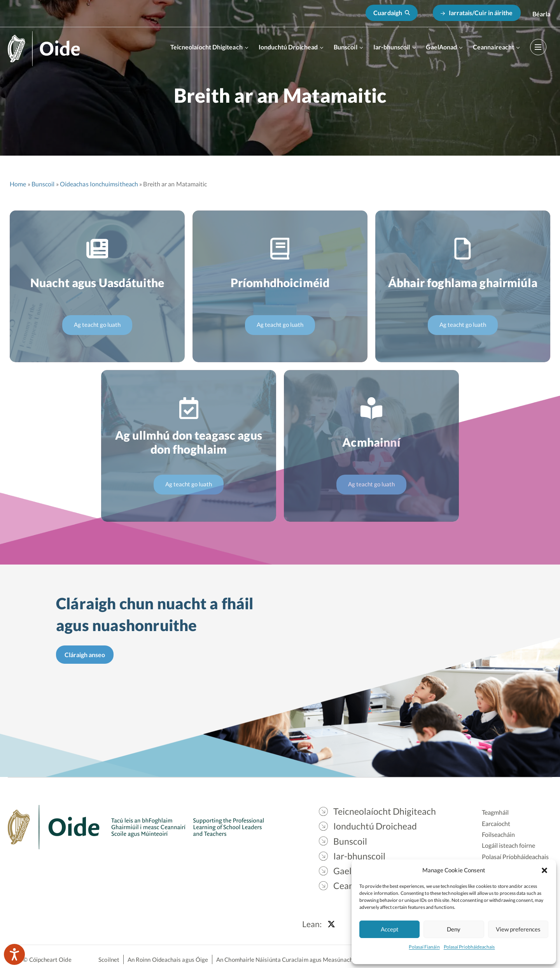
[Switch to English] (541, 14)
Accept (390, 929)
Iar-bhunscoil (392, 47)
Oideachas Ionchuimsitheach (99, 184)
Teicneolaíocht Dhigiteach (206, 47)
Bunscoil (346, 47)
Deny (454, 929)
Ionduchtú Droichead (288, 47)
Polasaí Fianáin (424, 947)
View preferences (518, 929)
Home (18, 184)
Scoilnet (109, 959)
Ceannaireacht (493, 47)
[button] (544, 870)
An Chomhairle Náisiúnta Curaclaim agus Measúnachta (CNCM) (298, 959)
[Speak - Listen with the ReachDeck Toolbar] (14, 954)
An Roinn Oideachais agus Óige (168, 959)
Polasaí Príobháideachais (469, 947)
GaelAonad (441, 47)
